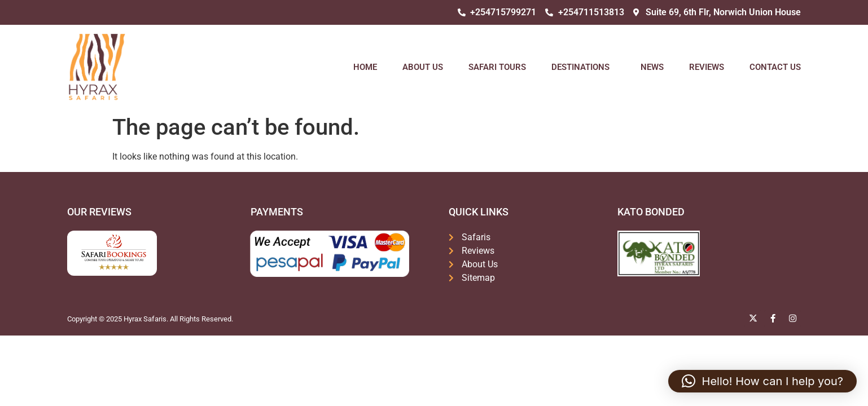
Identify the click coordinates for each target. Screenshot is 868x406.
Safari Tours (497, 67)
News (652, 67)
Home (365, 67)
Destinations (583, 67)
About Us (423, 67)
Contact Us (775, 67)
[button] (762, 381)
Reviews (707, 67)
